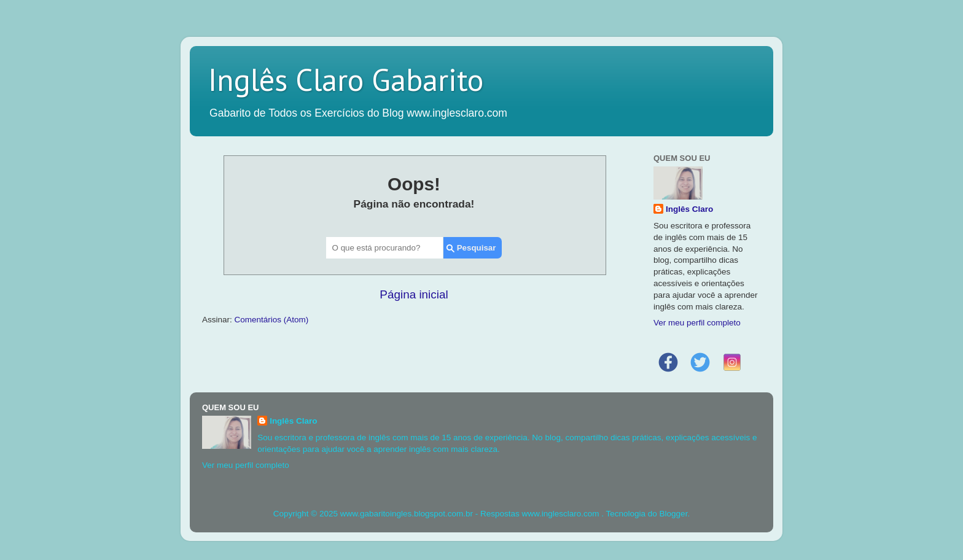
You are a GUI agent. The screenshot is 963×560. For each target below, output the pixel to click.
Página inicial (414, 294)
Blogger (674, 514)
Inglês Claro (689, 209)
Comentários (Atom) (272, 320)
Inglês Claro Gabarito (346, 80)
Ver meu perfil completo (697, 323)
